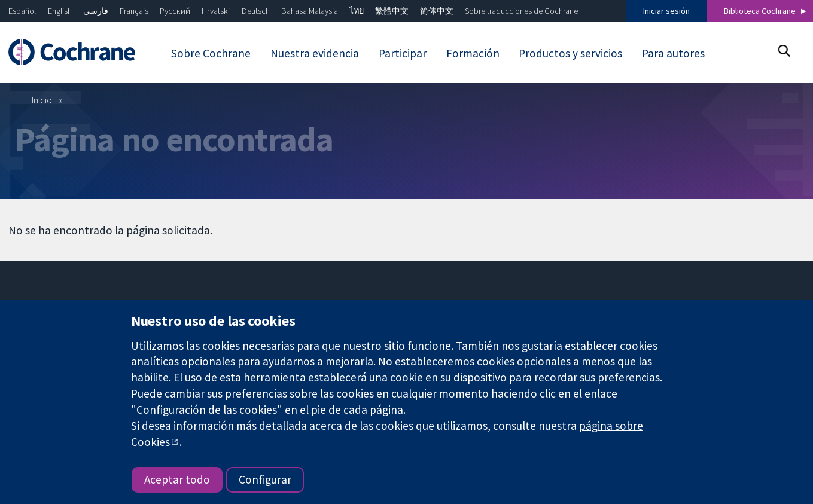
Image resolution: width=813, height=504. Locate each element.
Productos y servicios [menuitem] (570, 53)
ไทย (357, 11)
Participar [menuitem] (403, 53)
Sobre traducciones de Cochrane (521, 11)
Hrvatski (216, 11)
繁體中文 (392, 11)
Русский (175, 11)
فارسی (96, 11)
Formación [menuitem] (473, 53)
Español (22, 11)
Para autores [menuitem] (673, 53)
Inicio (42, 100)
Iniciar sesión (666, 11)
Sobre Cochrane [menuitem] (211, 53)
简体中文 (437, 11)
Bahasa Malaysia (310, 11)
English (60, 11)
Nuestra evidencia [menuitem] (315, 53)
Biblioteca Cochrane (760, 11)
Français (134, 11)
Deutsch (256, 11)
